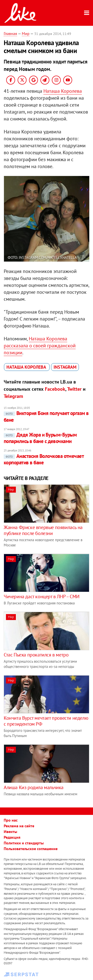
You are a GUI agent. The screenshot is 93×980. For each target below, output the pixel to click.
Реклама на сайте (19, 826)
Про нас (11, 820)
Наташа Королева (63, 91)
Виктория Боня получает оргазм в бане (46, 416)
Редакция (12, 837)
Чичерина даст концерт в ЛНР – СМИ (42, 596)
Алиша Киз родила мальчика (34, 787)
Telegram (13, 396)
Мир (26, 33)
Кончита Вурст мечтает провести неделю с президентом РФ (46, 721)
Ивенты (10, 832)
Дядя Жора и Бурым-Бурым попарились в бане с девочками (40, 438)
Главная (10, 33)
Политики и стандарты (24, 843)
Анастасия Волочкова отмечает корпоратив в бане (44, 459)
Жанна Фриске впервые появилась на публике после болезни (43, 530)
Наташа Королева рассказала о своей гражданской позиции (40, 346)
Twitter (74, 389)
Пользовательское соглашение (31, 849)
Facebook (55, 389)
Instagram (65, 367)
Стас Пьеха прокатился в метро (36, 655)
